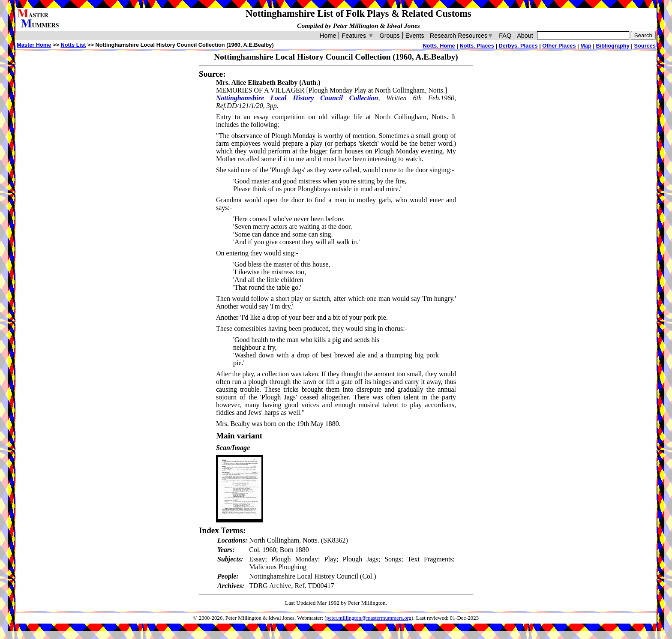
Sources (645, 46)
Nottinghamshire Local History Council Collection (297, 98)
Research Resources (462, 36)
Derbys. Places (518, 46)
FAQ (505, 36)
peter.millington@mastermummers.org (369, 618)
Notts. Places (477, 46)
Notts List (73, 45)
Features (358, 36)
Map (586, 46)
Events (415, 36)
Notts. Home (439, 46)
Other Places (559, 46)
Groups (390, 36)
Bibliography (613, 46)
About (525, 36)
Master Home (34, 45)
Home (328, 36)
